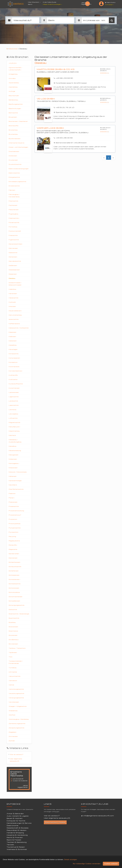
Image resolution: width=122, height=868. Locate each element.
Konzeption (13, 362)
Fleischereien (14, 210)
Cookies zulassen (111, 864)
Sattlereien (13, 558)
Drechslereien (14, 151)
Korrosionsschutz (15, 371)
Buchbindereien (15, 139)
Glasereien (13, 274)
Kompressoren (14, 358)
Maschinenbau (14, 431)
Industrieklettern (15, 311)
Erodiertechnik (14, 186)
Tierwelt (10, 845)
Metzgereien (14, 455)
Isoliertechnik (14, 319)
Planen (12, 498)
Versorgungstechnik (16, 698)
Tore (10, 657)
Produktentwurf (15, 515)
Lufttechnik (13, 418)
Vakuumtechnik (15, 676)
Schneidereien (14, 579)
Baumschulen (14, 96)
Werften (12, 715)
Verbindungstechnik (16, 689)
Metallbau (13, 446)
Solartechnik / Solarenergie (19, 614)
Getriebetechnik (15, 261)
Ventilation (13, 681)
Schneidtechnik (15, 584)
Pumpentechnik (15, 528)
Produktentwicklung (16, 511)
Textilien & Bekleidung (17, 842)
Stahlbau (12, 622)
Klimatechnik (14, 354)
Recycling (12, 536)
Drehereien (13, 156)
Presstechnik (14, 506)
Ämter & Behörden (15, 814)
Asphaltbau (13, 87)
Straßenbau (14, 640)
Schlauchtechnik (15, 566)
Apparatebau (14, 83)
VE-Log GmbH (46, 99)
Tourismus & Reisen (16, 847)
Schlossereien (14, 575)
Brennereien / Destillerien (18, 121)
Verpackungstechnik (16, 693)
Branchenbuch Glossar (55, 822)
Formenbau (13, 227)
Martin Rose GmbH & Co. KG (56, 69)
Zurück (13, 63)
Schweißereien (14, 601)
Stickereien (13, 635)
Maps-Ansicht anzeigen (53, 4)
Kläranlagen (13, 349)
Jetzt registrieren (86, 3)
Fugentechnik (14, 240)
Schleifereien (14, 571)
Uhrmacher (13, 672)
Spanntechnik (14, 618)
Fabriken (12, 190)
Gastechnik (13, 253)
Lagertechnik (14, 397)
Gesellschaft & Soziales (18, 828)
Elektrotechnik (14, 173)
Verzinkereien (14, 702)
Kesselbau (13, 345)
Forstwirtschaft (15, 231)
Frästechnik (13, 235)
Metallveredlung (15, 450)
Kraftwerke (13, 379)
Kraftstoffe (13, 375)
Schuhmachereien (16, 597)
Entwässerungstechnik (17, 181)
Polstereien (13, 502)
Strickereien (13, 644)
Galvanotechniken (15, 244)
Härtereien (13, 293)
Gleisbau (12, 278)
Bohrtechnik (13, 113)
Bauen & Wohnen (15, 818)
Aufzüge (12, 91)
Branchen (13, 49)
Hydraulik (12, 302)
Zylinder (12, 741)
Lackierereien (14, 392)
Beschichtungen (15, 108)
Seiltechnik (13, 609)
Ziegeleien (12, 732)
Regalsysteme (14, 541)
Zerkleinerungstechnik (17, 723)
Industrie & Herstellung (17, 835)
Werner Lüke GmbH (50, 128)
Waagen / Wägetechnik (18, 706)
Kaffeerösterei (14, 324)
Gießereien (13, 265)
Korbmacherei (14, 367)
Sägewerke (13, 549)
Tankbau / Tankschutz (17, 648)
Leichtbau (13, 410)
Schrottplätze (14, 592)
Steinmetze (13, 631)
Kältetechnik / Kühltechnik (19, 328)
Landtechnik (13, 401)
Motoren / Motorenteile (18, 472)
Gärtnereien (13, 248)
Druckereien (13, 160)
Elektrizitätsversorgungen (19, 169)
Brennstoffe (14, 126)
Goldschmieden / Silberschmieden (15, 284)
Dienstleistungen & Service (19, 823)
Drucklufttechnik (15, 164)
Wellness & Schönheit (17, 849)
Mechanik (12, 435)
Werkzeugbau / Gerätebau (19, 719)
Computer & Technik (16, 821)
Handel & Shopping (15, 833)
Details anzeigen (71, 860)
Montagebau (14, 463)
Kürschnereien (14, 388)
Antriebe (12, 78)
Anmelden (110, 5)
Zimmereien (13, 736)
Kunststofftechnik (16, 384)
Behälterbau (13, 100)
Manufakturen (14, 427)
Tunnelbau (13, 668)
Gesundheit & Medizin (17, 830)
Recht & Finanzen (15, 837)
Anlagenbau (13, 74)
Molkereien (13, 459)
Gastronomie (13, 826)
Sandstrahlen (14, 554)
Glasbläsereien (14, 270)
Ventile (11, 685)
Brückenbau (13, 130)
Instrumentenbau (15, 315)
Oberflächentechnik (16, 489)
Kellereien (12, 336)
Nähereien (13, 476)
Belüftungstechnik (16, 104)
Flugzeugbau (13, 214)
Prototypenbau (15, 524)
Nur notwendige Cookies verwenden (87, 864)
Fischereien (13, 205)
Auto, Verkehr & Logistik (18, 816)
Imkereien (12, 306)
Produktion (13, 519)
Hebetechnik (14, 298)
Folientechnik (14, 218)
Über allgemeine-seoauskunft (16, 760)
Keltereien (13, 341)
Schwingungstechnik (17, 605)
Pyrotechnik (14, 532)
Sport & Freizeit (14, 840)
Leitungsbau (13, 414)
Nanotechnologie (15, 481)
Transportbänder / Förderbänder (16, 662)
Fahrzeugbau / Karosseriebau (14, 196)
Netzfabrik (13, 485)
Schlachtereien (14, 562)
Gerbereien (13, 257)
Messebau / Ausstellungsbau (15, 441)
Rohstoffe (13, 545)
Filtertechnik (13, 201)
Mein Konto (110, 2)
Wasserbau (13, 711)
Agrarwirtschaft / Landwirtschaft (15, 69)
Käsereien (12, 332)
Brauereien (13, 117)
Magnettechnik (14, 422)
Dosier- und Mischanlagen (18, 147)
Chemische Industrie (16, 143)
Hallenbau (12, 289)
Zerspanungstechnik (16, 728)
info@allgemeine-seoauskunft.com (99, 816)
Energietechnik (14, 177)
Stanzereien (13, 627)
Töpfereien (13, 652)
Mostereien (13, 468)
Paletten (12, 493)
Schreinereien (14, 588)
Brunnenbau (13, 134)
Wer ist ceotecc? (17, 754)
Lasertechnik (14, 405)
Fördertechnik (14, 222)
